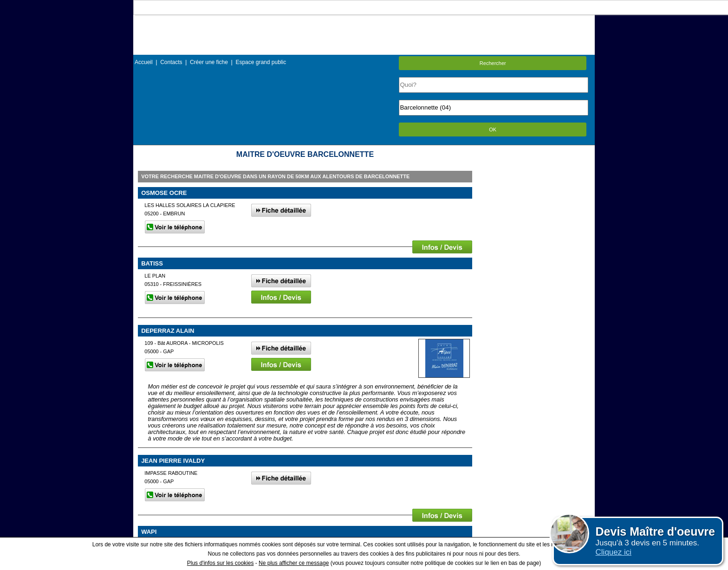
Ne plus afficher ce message (294, 563)
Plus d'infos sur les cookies (221, 563)
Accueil (144, 62)
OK (493, 130)
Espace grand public (261, 62)
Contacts (171, 62)
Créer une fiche (209, 62)
